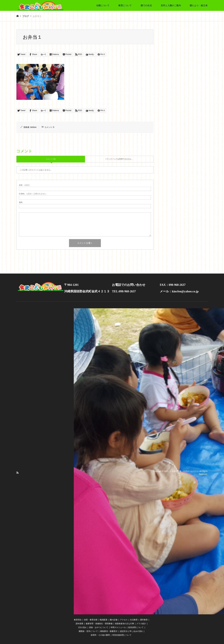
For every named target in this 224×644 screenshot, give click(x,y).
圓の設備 (114, 620)
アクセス (124, 620)
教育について (125, 5)
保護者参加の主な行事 (124, 624)
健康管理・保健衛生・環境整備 (99, 624)
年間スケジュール (118, 627)
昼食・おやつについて (99, 627)
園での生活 (146, 5)
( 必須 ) (24, 185)
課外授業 (79, 624)
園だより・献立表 (199, 5)
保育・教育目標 (91, 620)
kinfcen (33, 127)
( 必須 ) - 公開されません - (33, 194)
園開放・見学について (88, 631)
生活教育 (134, 620)
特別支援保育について (122, 635)
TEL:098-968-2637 (124, 291)
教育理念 (78, 620)
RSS (18, 473)
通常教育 (144, 620)
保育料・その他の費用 (100, 635)
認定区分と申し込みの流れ (131, 631)
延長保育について (136, 627)
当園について (103, 5)
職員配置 (104, 620)
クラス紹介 (141, 624)
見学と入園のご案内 (171, 5)
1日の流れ (82, 627)
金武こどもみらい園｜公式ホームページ (181, 471)
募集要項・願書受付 (109, 631)
